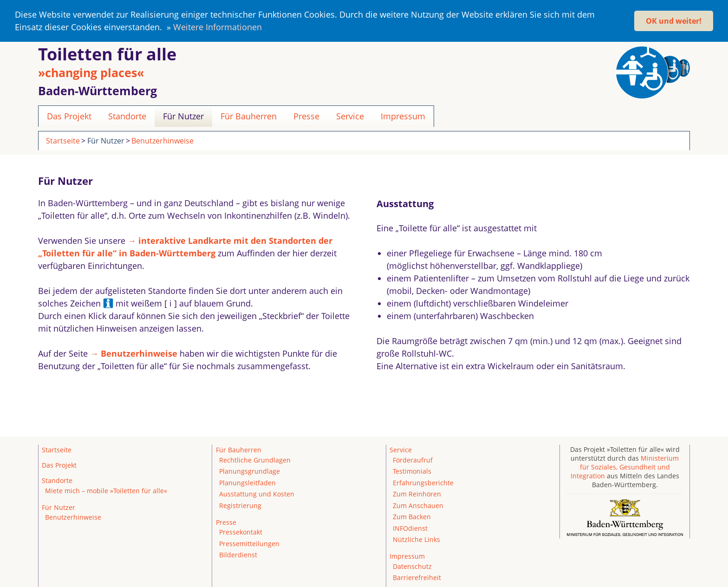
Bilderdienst (238, 555)
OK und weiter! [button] (674, 21)
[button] (266, 29)
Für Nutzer (183, 116)
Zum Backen (412, 517)
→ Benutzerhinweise (134, 353)
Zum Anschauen (418, 505)
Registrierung (240, 505)
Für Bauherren (249, 116)
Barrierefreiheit (417, 577)
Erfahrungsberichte (423, 482)
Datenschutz (412, 566)
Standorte (127, 116)
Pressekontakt (241, 532)
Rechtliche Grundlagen (255, 460)
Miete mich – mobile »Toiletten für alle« (106, 490)
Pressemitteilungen (249, 543)
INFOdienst (410, 528)
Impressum (403, 116)
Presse (306, 116)
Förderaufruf (413, 460)
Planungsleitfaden (247, 482)
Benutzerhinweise (162, 140)
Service (350, 116)
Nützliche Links (416, 539)
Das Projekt (69, 116)
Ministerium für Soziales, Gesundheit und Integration (625, 466)
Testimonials (412, 471)
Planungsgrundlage (250, 471)
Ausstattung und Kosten (257, 494)
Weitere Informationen (218, 27)
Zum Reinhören (417, 494)
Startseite (63, 140)
